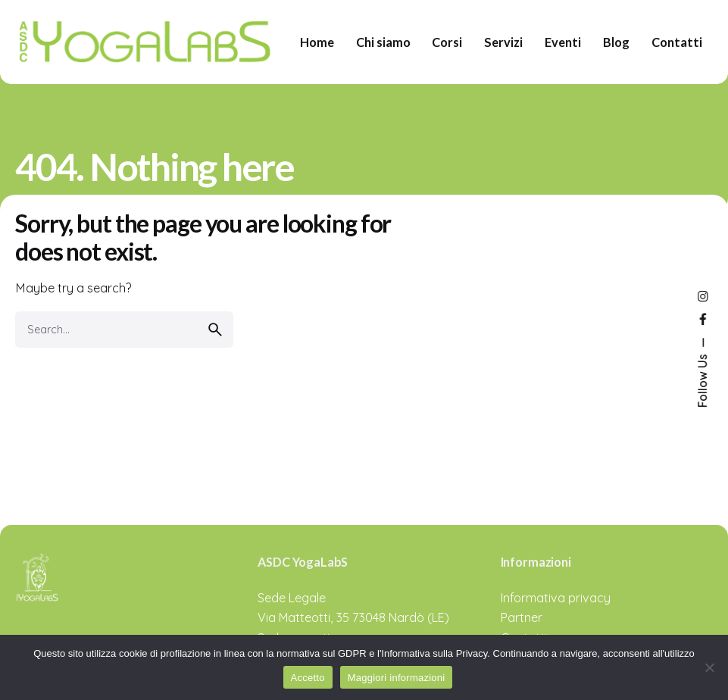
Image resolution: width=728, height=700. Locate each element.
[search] (215, 330)
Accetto (308, 678)
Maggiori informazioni (397, 678)
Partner (522, 617)
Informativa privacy (556, 598)
